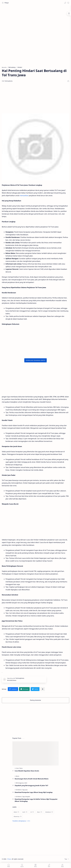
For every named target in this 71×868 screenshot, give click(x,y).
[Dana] (21, 768)
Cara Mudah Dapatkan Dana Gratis (27, 771)
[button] (65, 3)
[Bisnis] (18, 776)
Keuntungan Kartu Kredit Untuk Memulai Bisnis (32, 779)
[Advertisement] (35, 20)
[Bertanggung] (20, 783)
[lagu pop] (25, 790)
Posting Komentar (35, 700)
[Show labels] (22, 821)
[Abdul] (16, 812)
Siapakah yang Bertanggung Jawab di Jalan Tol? (31, 785)
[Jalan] (26, 783)
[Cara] (18, 768)
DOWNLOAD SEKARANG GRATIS (35, 360)
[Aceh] (25, 812)
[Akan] (40, 812)
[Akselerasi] (49, 812)
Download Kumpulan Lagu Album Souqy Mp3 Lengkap (34, 792)
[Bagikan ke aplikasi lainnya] (43, 689)
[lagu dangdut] (26, 797)
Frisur (7, 3)
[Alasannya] (18, 816)
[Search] (68, 3)
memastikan (24, 196)
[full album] (19, 790)
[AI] (32, 812)
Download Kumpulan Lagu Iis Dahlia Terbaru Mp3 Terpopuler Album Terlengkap (36, 800)
